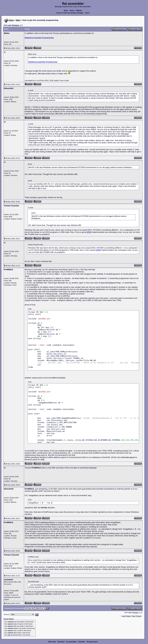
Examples (82, 642)
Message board (92, 642)
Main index (52, 642)
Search (72, 10)
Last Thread (126, 616)
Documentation (72, 642)
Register (79, 10)
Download (61, 642)
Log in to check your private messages (70, 13)
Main (18, 20)
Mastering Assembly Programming (39, 38)
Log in (87, 13)
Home (66, 10)
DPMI (89, 232)
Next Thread (136, 616)
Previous (15, 25)
